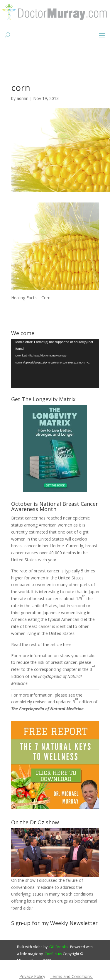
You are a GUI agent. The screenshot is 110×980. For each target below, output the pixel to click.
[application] (55, 363)
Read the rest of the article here (41, 644)
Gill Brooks (58, 947)
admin (23, 98)
